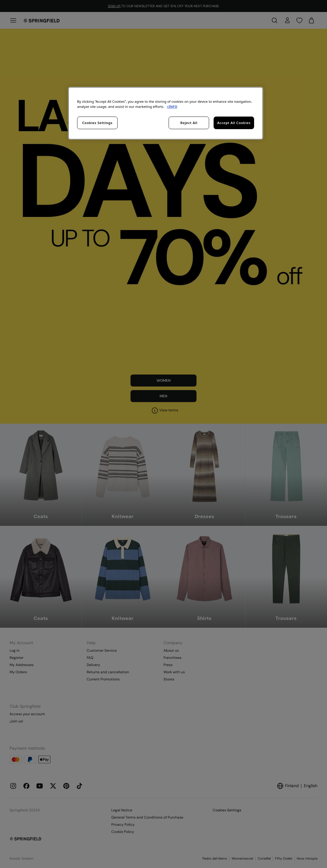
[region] (166, 113)
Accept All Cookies (234, 123)
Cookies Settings (97, 123)
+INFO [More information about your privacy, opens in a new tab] (172, 107)
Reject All (189, 123)
